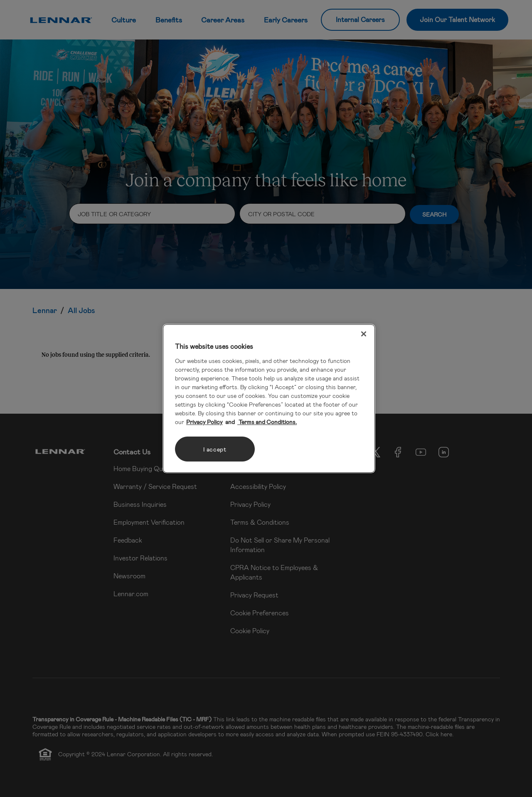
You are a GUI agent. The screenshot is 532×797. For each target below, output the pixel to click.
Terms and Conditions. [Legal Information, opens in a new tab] (267, 422)
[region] (269, 399)
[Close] (364, 334)
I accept (215, 449)
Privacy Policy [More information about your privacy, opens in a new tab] (204, 422)
